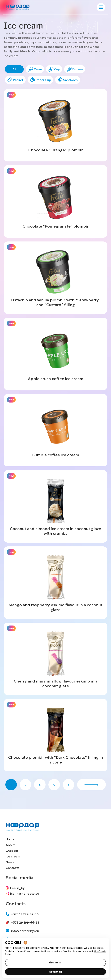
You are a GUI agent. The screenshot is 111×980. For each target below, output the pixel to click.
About (10, 845)
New (11, 95)
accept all (55, 972)
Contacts (13, 868)
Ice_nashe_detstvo (22, 893)
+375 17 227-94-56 (22, 914)
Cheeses (12, 851)
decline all (56, 963)
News (10, 862)
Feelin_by (15, 888)
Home (10, 839)
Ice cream (13, 856)
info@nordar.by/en (22, 931)
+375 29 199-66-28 (22, 922)
